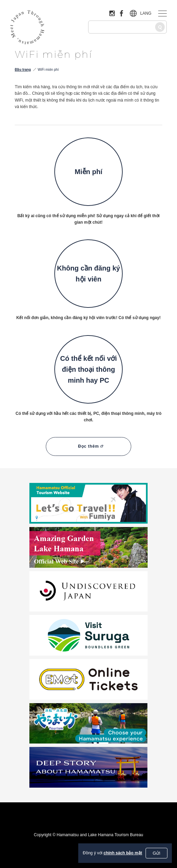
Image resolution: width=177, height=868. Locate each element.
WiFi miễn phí (48, 70)
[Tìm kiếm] (160, 27)
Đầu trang (23, 70)
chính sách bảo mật (123, 853)
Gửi (156, 853)
